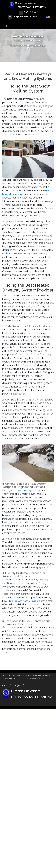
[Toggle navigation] (7, 27)
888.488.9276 (13, 685)
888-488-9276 (29, 12)
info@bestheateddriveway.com (25, 16)
